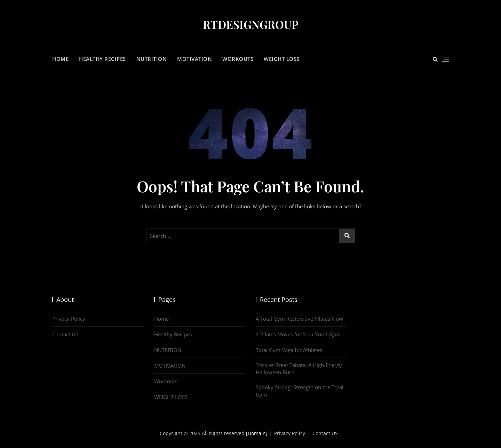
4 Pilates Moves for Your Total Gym (298, 334)
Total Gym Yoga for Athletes (289, 350)
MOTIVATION (194, 59)
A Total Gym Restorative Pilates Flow (299, 319)
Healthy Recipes (102, 59)
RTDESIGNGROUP (251, 24)
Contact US (65, 334)
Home (60, 59)
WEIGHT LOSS (282, 59)
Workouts (238, 59)
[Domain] (257, 433)
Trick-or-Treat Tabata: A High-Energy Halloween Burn (299, 369)
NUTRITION (152, 59)
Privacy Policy (69, 319)
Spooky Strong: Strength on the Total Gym (300, 391)
